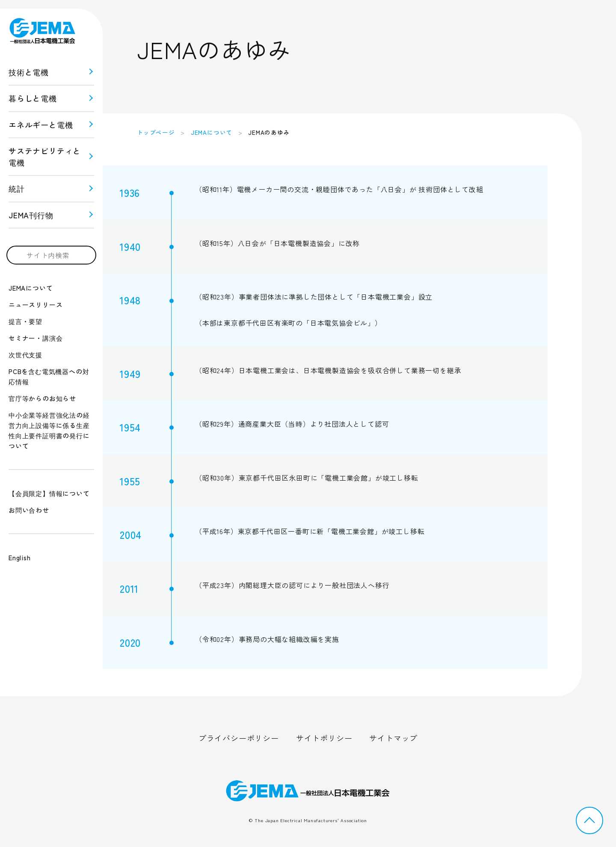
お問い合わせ (29, 510)
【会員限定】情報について (49, 493)
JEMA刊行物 (31, 215)
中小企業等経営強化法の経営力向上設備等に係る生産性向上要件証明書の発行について (49, 430)
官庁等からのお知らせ (42, 398)
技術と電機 (29, 72)
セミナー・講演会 (36, 338)
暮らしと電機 (33, 98)
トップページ (156, 132)
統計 (17, 188)
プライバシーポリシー (239, 738)
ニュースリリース (36, 305)
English (20, 557)
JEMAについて (31, 288)
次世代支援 (25, 355)
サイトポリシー (324, 738)
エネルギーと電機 (41, 125)
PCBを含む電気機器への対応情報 (49, 376)
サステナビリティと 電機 (45, 156)
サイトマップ (393, 738)
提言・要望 (25, 321)
